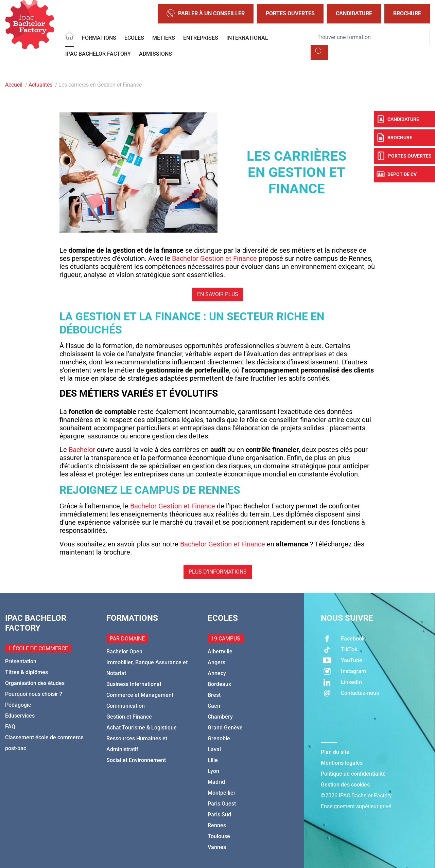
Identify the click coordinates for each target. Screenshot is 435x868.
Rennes (217, 825)
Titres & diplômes (27, 672)
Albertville (220, 652)
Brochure (407, 13)
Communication (126, 706)
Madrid (216, 782)
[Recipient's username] (370, 37)
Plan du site (335, 752)
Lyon (213, 771)
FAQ (10, 727)
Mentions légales (342, 763)
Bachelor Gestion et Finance (214, 258)
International (247, 38)
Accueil (14, 85)
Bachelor (82, 450)
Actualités (40, 85)
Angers (216, 662)
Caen (214, 706)
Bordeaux (219, 684)
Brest (214, 695)
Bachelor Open (124, 652)
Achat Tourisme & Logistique (142, 728)
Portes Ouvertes (290, 13)
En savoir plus (218, 294)
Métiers (164, 38)
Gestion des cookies (345, 785)
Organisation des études (35, 683)
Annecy (217, 673)
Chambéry (220, 717)
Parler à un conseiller (206, 14)
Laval (214, 749)
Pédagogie (18, 705)
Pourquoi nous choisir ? (34, 694)
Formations (99, 38)
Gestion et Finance (129, 717)
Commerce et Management (140, 695)
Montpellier (222, 793)
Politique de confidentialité (353, 774)
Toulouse (219, 836)
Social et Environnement (136, 760)
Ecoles (134, 38)
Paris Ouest (222, 804)
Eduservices (20, 716)
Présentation (21, 661)
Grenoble (219, 738)
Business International (134, 684)
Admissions (155, 54)
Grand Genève (225, 728)
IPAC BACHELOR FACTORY (98, 54)
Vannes (217, 847)
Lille (213, 760)
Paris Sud (219, 815)
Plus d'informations (218, 572)
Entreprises (201, 38)
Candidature (354, 13)
